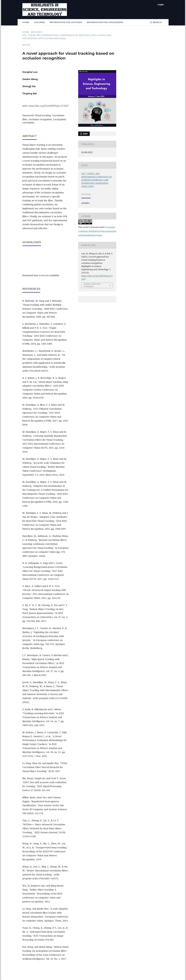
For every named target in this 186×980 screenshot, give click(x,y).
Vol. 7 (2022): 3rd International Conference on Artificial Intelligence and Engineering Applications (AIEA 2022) (67, 37)
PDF (85, 134)
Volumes (39, 22)
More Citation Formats (92, 285)
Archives (36, 32)
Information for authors (66, 22)
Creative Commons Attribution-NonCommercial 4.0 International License (97, 231)
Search (156, 22)
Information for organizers (105, 22)
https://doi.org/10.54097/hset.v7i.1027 (48, 106)
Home (26, 32)
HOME (26, 22)
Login (161, 4)
